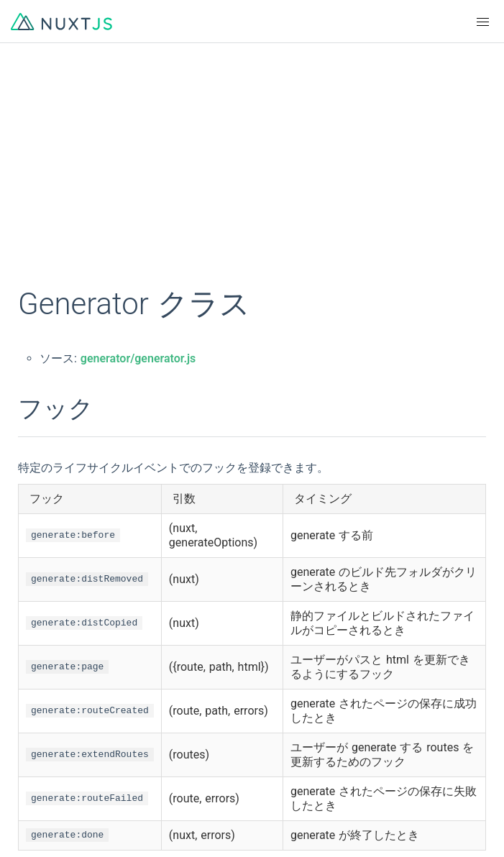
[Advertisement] (252, 173)
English (39, 638)
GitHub (38, 745)
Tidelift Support (290, 822)
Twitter (269, 771)
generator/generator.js (138, 358)
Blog (263, 797)
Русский (273, 690)
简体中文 (43, 664)
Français (273, 638)
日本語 (269, 664)
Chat (33, 797)
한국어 (38, 690)
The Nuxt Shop (58, 822)
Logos (267, 745)
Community (49, 771)
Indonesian (48, 716)
